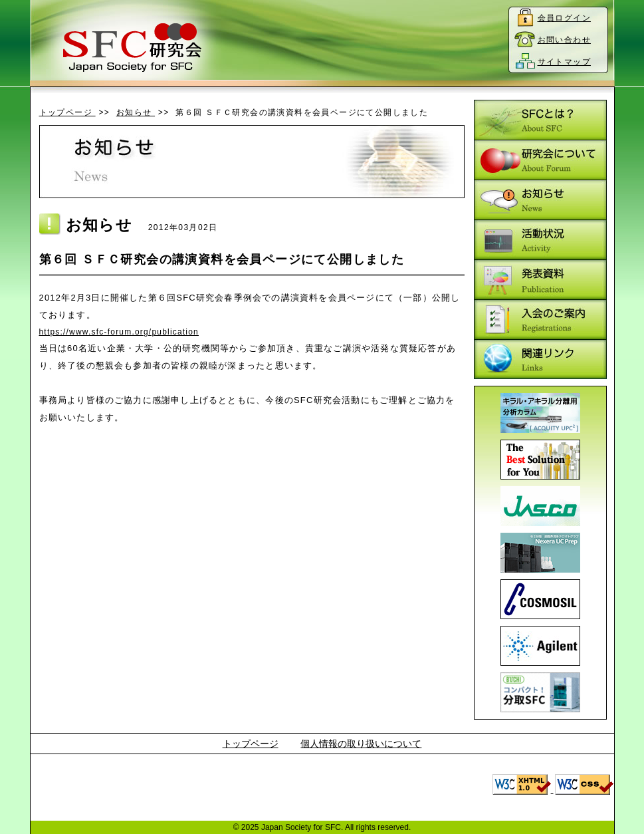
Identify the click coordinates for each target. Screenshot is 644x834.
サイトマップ (564, 62)
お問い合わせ (564, 40)
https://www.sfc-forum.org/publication (119, 332)
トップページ (67, 112)
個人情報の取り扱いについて (361, 744)
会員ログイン (564, 18)
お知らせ (136, 112)
